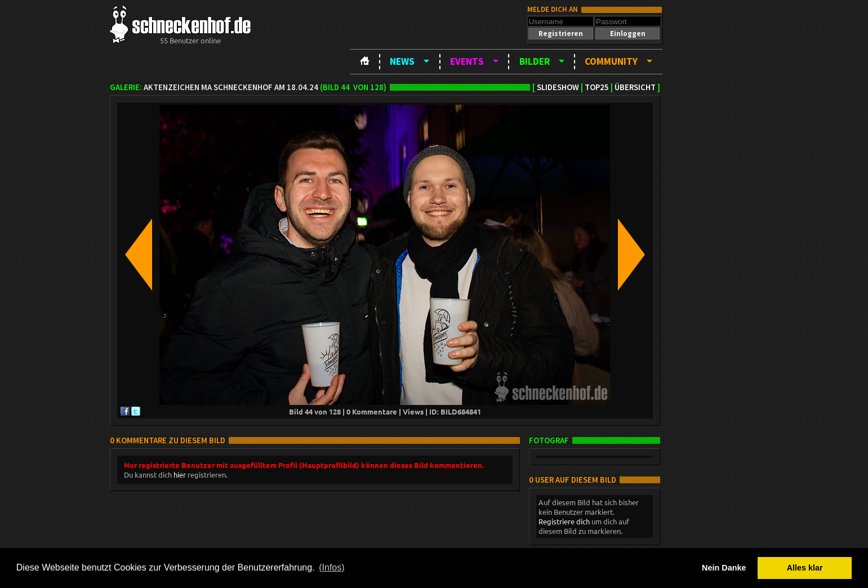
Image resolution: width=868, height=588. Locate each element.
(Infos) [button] (331, 567)
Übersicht (635, 87)
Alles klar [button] (805, 568)
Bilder (535, 61)
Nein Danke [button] (724, 568)
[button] (560, 34)
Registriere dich (564, 521)
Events (467, 61)
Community (611, 61)
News (402, 61)
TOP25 (597, 87)
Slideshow (558, 87)
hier (180, 475)
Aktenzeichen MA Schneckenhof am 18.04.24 (231, 87)
